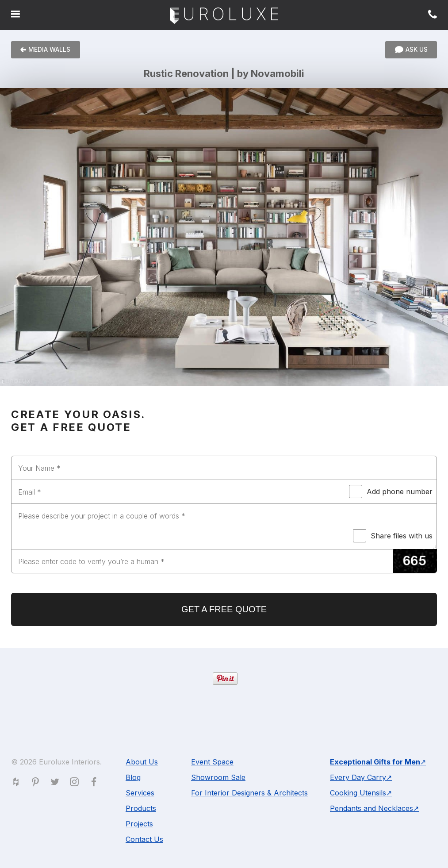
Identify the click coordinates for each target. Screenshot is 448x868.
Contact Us (144, 839)
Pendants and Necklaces (371, 808)
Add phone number (391, 492)
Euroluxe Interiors (224, 16)
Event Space (212, 762)
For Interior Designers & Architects (249, 793)
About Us (142, 762)
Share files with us (393, 536)
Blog (133, 777)
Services (140, 793)
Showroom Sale (218, 777)
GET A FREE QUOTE (224, 609)
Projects (139, 824)
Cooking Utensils (358, 793)
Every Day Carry (358, 777)
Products (141, 808)
